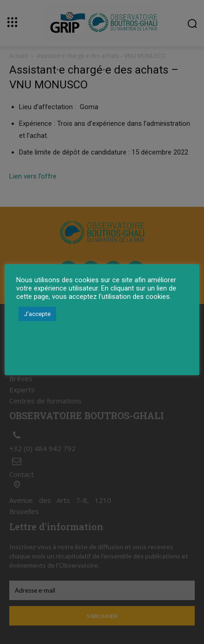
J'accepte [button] (37, 314)
